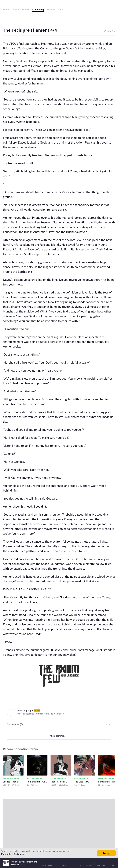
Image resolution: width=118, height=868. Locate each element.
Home (6, 9)
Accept (106, 853)
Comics (15, 9)
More (61, 9)
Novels (26, 9)
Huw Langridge (25, 710)
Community (38, 9)
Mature (51, 9)
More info (6, 854)
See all (108, 725)
